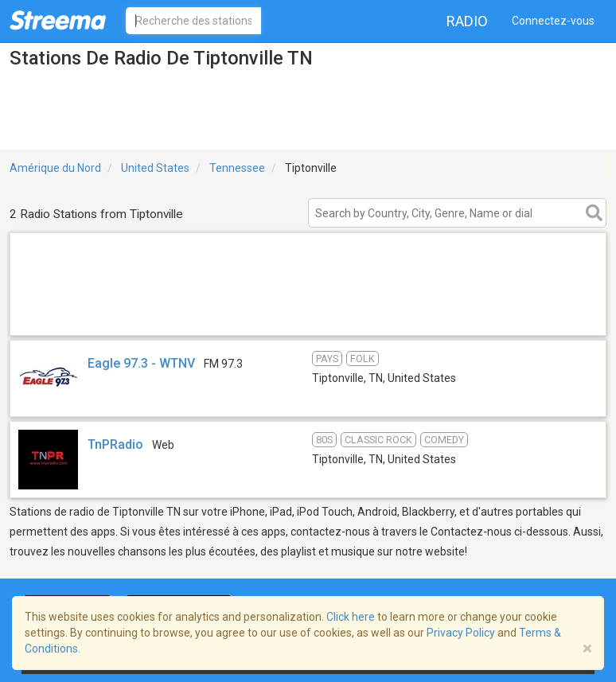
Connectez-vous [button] (553, 21)
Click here (351, 617)
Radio (467, 21)
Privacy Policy (461, 633)
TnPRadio (115, 444)
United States (155, 168)
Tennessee (237, 168)
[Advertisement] (308, 315)
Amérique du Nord (55, 168)
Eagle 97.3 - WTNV (141, 363)
